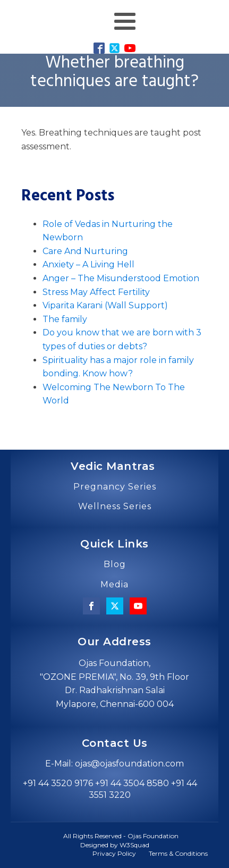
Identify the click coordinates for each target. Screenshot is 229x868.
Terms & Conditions (178, 853)
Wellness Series (115, 507)
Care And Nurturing (85, 251)
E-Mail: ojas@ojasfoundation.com (114, 764)
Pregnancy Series (115, 487)
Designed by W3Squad (115, 845)
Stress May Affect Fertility (96, 292)
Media (114, 585)
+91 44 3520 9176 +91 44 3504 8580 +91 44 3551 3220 (110, 789)
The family (65, 319)
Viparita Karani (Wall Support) (105, 305)
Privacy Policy (114, 853)
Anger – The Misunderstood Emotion (121, 278)
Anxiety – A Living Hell (88, 264)
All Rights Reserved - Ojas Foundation (121, 836)
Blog (115, 564)
